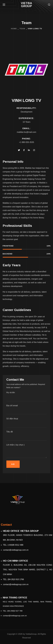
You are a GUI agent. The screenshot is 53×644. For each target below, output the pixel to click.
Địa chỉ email (27, 409)
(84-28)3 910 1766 (16, 579)
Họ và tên (27, 396)
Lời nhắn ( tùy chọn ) (27, 451)
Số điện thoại (27, 422)
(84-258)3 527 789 (15, 611)
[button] (49, 5)
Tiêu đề (27, 436)
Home (14, 29)
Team (22, 29)
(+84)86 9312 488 (15, 545)
